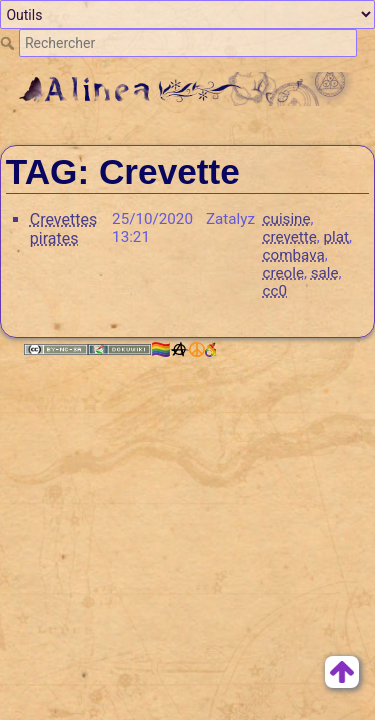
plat (336, 237)
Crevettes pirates (63, 229)
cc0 (275, 291)
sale (325, 273)
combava (294, 255)
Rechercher (9, 43)
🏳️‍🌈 (183, 349)
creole (283, 273)
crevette (290, 237)
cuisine (287, 219)
